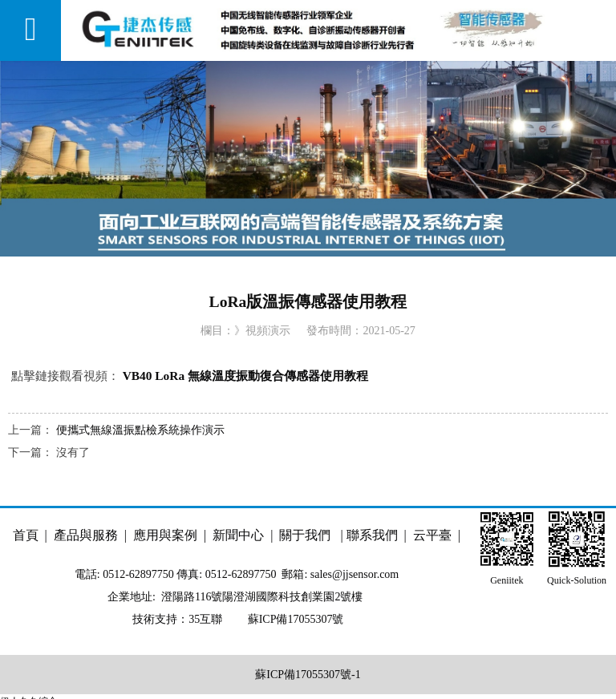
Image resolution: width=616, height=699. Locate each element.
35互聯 (205, 619)
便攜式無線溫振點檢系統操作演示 (140, 430)
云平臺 (434, 535)
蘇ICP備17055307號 (294, 619)
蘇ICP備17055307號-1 (308, 675)
